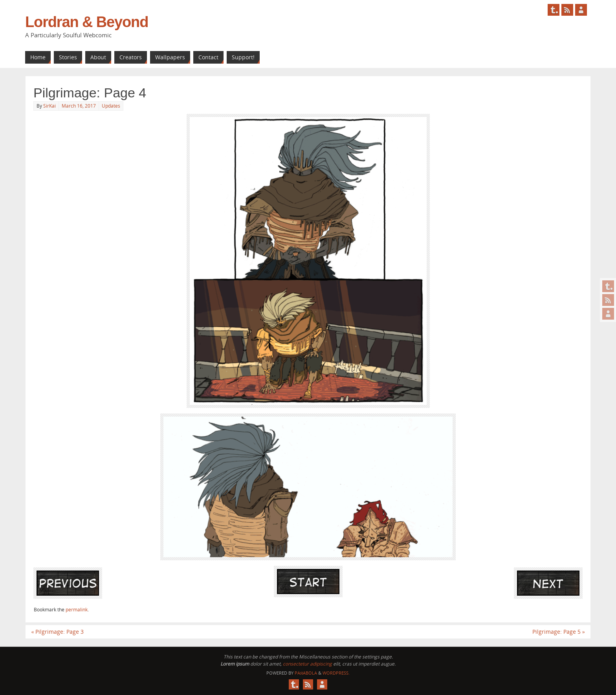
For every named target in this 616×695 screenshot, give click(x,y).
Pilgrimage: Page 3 (57, 632)
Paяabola (306, 673)
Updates (111, 106)
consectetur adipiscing (307, 664)
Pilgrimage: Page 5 (559, 632)
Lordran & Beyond (87, 22)
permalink (77, 610)
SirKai (49, 106)
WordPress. (336, 673)
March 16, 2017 (79, 106)
